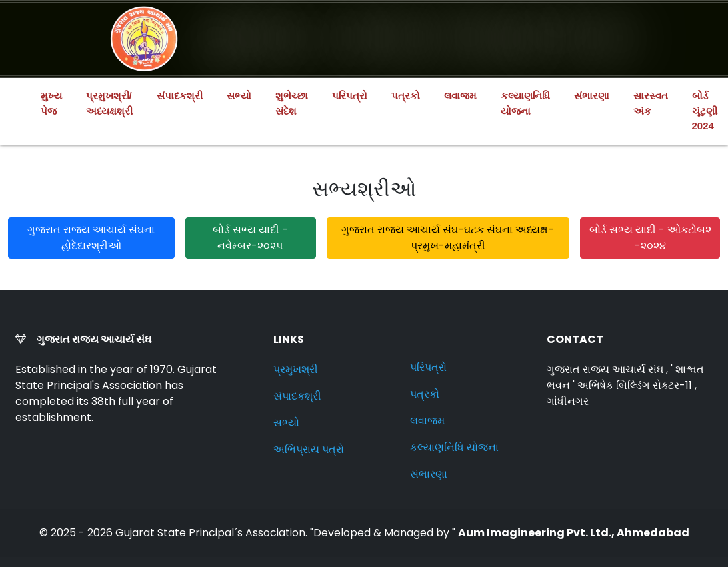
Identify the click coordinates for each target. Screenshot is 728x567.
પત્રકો (406, 96)
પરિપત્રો (350, 96)
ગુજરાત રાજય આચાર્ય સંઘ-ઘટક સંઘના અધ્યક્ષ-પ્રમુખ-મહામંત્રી (448, 238)
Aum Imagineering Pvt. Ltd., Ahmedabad (574, 533)
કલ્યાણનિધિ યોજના (525, 103)
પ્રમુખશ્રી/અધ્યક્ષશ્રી (109, 103)
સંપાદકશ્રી (180, 96)
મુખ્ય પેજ (51, 103)
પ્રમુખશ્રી (296, 369)
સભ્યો (239, 96)
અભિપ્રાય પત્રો (309, 449)
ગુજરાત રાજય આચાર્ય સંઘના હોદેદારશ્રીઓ (91, 238)
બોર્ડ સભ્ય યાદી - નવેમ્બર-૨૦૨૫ (250, 238)
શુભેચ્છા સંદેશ (292, 103)
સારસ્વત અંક (651, 103)
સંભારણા (592, 96)
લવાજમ (460, 96)
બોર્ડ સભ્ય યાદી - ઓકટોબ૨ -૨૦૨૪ (650, 238)
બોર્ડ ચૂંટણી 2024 (705, 111)
